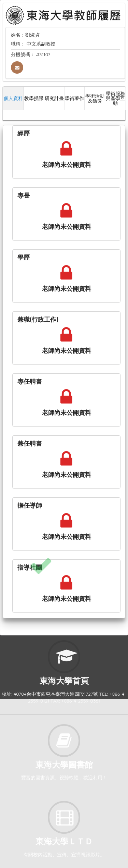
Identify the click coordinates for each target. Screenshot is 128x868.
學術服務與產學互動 (115, 98)
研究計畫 (54, 98)
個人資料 (13, 98)
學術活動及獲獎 (95, 98)
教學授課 (34, 98)
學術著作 (74, 98)
